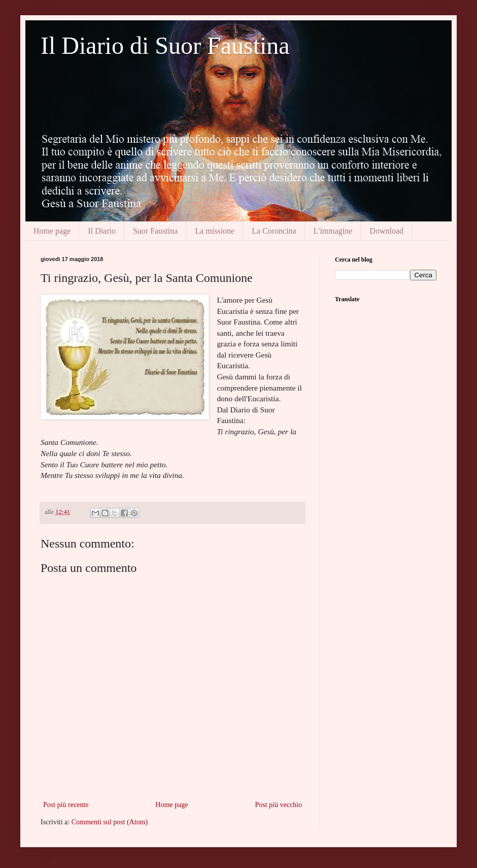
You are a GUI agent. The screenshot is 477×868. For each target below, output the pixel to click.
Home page (52, 231)
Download (386, 231)
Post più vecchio (278, 805)
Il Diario (102, 231)
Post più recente (66, 805)
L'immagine (333, 231)
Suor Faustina (155, 231)
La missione (215, 231)
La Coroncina (274, 231)
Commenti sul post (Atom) (110, 822)
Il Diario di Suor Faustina (165, 45)
